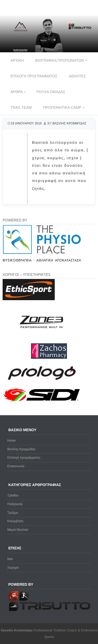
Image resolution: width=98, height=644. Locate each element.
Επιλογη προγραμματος (34, 76)
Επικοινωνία (16, 466)
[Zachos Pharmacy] (49, 358)
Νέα (10, 559)
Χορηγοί (13, 568)
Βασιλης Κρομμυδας (69, 123)
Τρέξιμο (13, 513)
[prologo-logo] (42, 384)
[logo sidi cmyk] (42, 402)
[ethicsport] (29, 299)
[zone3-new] (42, 340)
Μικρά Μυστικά (18, 530)
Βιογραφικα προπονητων (59, 60)
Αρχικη (17, 60)
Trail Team (21, 107)
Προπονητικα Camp (62, 107)
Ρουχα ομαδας (51, 92)
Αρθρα (17, 92)
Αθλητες (77, 76)
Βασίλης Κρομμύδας (21, 449)
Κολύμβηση (15, 521)
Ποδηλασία (15, 504)
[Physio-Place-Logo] (42, 260)
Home (11, 441)
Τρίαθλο (13, 495)
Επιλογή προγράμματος (24, 458)
